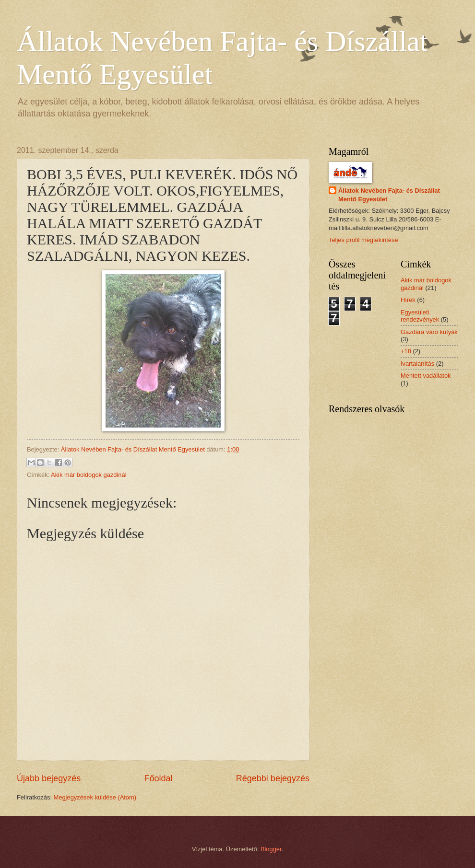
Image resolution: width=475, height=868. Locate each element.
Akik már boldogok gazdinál (89, 475)
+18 (406, 351)
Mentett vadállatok (426, 376)
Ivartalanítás (417, 364)
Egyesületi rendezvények (420, 316)
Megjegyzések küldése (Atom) (95, 797)
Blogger (271, 849)
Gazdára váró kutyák (429, 332)
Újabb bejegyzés (49, 778)
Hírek (408, 300)
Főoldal (158, 778)
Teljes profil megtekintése (363, 240)
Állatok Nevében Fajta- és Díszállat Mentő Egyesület (389, 195)
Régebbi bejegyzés (273, 778)
